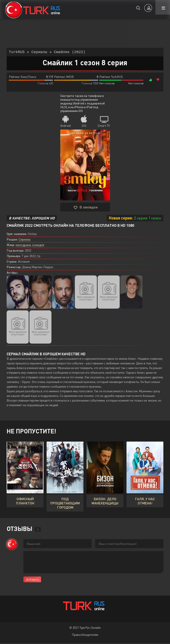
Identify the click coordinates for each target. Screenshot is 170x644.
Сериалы (25, 240)
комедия (38, 246)
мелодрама (23, 246)
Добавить (32, 580)
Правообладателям (85, 635)
